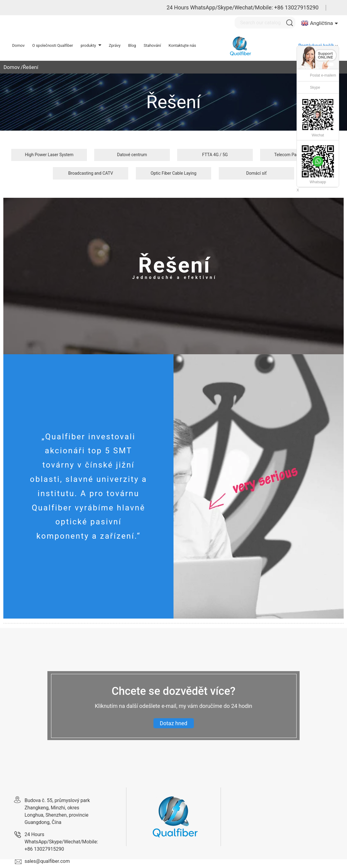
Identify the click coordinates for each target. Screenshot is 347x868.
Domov (12, 67)
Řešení (31, 67)
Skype (315, 87)
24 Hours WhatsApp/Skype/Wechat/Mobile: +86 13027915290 (242, 7)
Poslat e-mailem (323, 75)
